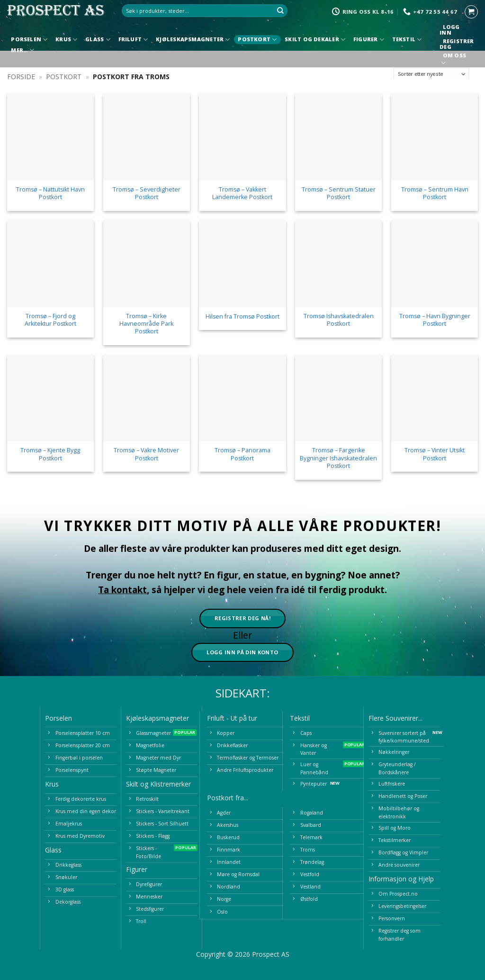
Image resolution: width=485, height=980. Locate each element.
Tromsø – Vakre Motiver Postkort (146, 454)
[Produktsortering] (431, 74)
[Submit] (280, 11)
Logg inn (449, 30)
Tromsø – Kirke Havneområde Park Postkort (146, 324)
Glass (98, 40)
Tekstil (407, 40)
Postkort (257, 40)
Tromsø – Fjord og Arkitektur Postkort (50, 320)
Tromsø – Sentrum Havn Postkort (435, 193)
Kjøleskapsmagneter (193, 40)
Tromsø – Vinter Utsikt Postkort (435, 454)
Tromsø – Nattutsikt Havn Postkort (50, 193)
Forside (21, 77)
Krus (66, 40)
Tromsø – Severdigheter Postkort (147, 193)
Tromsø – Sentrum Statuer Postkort (339, 193)
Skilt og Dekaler (315, 40)
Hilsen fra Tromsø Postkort (242, 317)
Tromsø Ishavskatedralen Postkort (339, 320)
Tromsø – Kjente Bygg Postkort (50, 454)
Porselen (29, 40)
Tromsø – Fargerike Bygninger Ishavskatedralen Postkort (338, 458)
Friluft (133, 40)
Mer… (22, 50)
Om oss (454, 60)
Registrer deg (457, 44)
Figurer (369, 40)
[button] (471, 12)
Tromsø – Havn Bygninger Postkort (435, 320)
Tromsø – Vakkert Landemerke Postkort (242, 193)
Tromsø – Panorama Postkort (242, 454)
